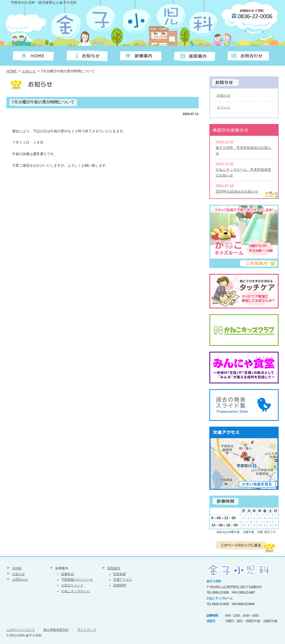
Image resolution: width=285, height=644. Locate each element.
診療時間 (120, 585)
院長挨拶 (120, 574)
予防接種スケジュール (77, 579)
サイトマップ (87, 630)
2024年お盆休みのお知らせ (237, 191)
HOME (12, 71)
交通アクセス (123, 579)
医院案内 (114, 568)
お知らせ (29, 71)
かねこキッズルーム (76, 591)
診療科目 (68, 574)
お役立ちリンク (72, 585)
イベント (223, 107)
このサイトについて (21, 630)
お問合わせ (20, 579)
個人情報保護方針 (56, 630)
